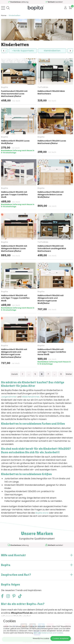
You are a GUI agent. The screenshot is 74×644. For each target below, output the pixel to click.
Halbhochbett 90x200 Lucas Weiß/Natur (15, 142)
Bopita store (42, 513)
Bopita (4, 87)
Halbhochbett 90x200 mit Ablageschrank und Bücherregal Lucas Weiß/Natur (51, 299)
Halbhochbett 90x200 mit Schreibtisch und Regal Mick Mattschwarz (52, 248)
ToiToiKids (43, 87)
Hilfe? (27, 2)
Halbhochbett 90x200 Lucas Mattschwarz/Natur (52, 142)
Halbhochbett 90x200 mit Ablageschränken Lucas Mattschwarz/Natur (14, 248)
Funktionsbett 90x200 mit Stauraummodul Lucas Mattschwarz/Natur (14, 94)
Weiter (69, 374)
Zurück (14, 374)
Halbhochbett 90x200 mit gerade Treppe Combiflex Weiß (14, 195)
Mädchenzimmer (31, 397)
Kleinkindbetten (52, 51)
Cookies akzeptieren (61, 638)
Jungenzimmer (9, 397)
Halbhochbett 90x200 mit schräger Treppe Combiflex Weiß (15, 298)
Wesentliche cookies (41, 638)
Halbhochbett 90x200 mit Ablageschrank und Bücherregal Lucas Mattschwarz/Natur (14, 353)
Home (4, 15)
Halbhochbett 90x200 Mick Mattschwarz (51, 92)
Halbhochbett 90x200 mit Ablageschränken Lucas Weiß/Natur (51, 195)
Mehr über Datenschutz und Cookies (48, 633)
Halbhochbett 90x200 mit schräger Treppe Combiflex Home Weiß (52, 352)
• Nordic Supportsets (23, 51)
